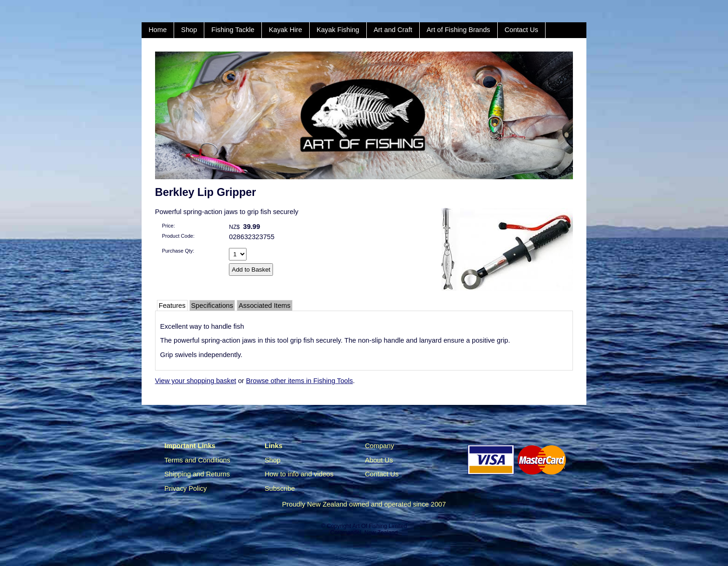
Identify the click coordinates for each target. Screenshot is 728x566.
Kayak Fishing (338, 30)
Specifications (212, 306)
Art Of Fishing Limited (380, 526)
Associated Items (265, 306)
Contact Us (522, 30)
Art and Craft (393, 30)
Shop (189, 30)
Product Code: (178, 236)
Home (158, 30)
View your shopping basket (196, 381)
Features (172, 306)
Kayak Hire (286, 30)
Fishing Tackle (233, 30)
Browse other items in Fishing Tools (299, 381)
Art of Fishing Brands (458, 30)
